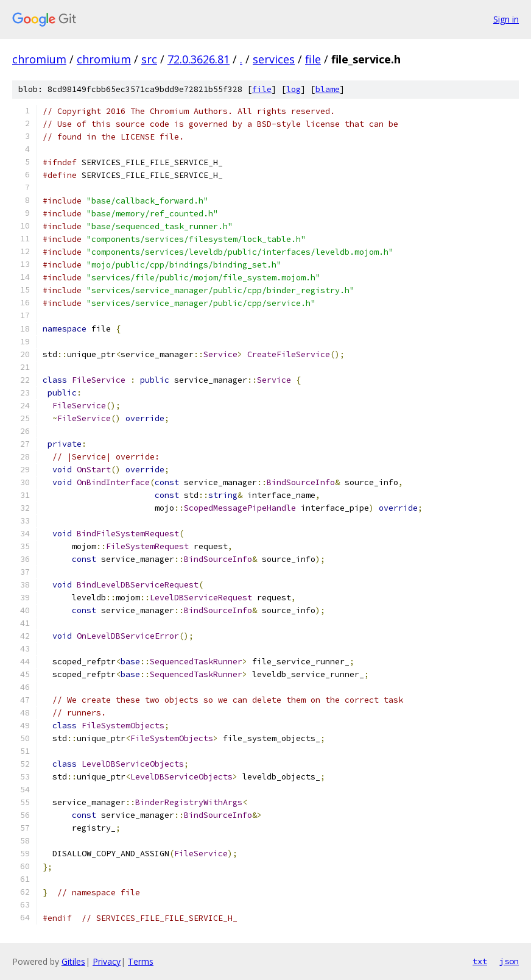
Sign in (506, 19)
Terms (141, 961)
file (313, 59)
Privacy (107, 961)
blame (328, 89)
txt (480, 961)
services (274, 59)
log (294, 89)
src (149, 59)
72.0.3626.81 (199, 59)
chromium (39, 59)
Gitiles (73, 961)
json (509, 961)
